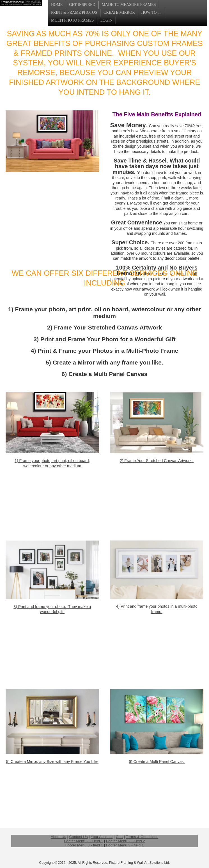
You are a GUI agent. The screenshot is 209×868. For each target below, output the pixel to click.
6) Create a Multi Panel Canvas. (157, 762)
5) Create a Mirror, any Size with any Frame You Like (52, 762)
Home (57, 5)
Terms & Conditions (142, 837)
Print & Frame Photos (74, 12)
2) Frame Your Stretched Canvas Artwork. (157, 461)
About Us (58, 837)
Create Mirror (119, 12)
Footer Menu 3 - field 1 (84, 845)
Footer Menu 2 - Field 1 (83, 841)
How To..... (151, 12)
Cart (119, 837)
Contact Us (79, 837)
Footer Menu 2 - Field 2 (126, 841)
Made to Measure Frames (129, 5)
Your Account (102, 837)
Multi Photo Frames (72, 20)
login (106, 20)
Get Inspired (82, 5)
